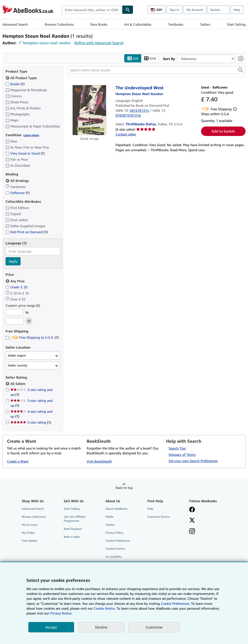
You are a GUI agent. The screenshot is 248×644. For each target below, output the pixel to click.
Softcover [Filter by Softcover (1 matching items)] (18, 193)
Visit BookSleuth (99, 461)
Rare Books (99, 24)
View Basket (30, 541)
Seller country (18, 365)
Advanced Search (15, 24)
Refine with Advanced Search (99, 43)
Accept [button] (51, 627)
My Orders (28, 533)
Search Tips (177, 448)
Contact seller (126, 134)
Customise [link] (154, 627)
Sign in (174, 10)
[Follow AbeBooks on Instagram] (192, 532)
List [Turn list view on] (133, 58)
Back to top (124, 488)
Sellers (205, 24)
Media (109, 517)
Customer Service (159, 517)
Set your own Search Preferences (193, 461)
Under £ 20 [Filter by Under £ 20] (17, 287)
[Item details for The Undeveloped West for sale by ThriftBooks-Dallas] (89, 110)
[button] (240, 70)
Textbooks (176, 24)
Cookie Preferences (118, 541)
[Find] (128, 10)
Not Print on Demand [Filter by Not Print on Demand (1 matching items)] (27, 232)
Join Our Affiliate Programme (75, 519)
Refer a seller (72, 537)
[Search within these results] (156, 70)
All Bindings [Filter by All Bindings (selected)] (18, 181)
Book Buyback (73, 529)
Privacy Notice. (61, 613)
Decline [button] (101, 627)
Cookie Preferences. (175, 603)
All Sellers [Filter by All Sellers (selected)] (18, 384)
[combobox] (92, 10)
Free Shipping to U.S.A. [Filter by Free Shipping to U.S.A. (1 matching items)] (32, 338)
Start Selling (236, 24)
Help (237, 10)
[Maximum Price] (15, 322)
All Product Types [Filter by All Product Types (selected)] (22, 78)
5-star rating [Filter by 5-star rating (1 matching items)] (31, 423)
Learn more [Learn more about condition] (31, 135)
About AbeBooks (116, 509)
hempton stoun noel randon (47, 43)
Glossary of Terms (182, 454)
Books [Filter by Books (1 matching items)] (15, 84)
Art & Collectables (138, 24)
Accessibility (114, 557)
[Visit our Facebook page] (192, 510)
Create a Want (18, 461)
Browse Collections (59, 24)
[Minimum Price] (15, 312)
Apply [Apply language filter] (13, 261)
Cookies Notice (115, 549)
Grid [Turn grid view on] (150, 58)
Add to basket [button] (223, 131)
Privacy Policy (114, 533)
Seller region (17, 356)
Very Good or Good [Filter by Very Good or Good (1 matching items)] (25, 154)
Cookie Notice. (105, 608)
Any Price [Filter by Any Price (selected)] (15, 281)
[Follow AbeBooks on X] (192, 521)
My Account (195, 10)
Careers (110, 525)
